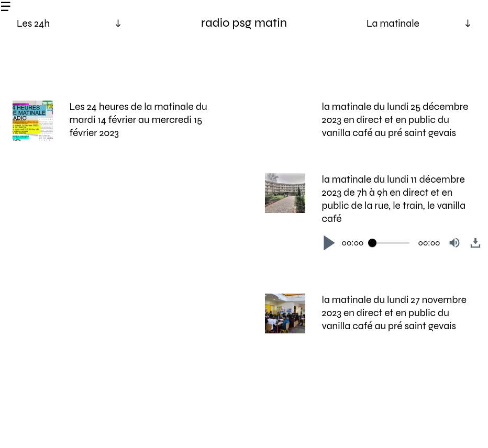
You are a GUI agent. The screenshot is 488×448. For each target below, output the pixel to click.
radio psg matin (244, 23)
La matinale (393, 23)
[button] (329, 243)
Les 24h (33, 23)
